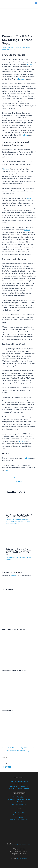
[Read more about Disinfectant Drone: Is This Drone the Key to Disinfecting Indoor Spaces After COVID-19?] (19, 545)
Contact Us (19, 817)
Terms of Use (19, 812)
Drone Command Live (19, 804)
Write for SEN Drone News (19, 820)
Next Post (19, 482)
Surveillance (15, 524)
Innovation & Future (12, 522)
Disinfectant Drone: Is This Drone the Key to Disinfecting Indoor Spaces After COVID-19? (18, 552)
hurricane (29, 64)
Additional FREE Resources (19, 786)
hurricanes (8, 157)
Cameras (8, 520)
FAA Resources (19, 784)
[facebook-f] (4, 767)
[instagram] (7, 767)
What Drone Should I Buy (19, 781)
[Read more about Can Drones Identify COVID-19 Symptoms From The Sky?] (19, 511)
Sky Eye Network (22, 859)
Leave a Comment (8, 47)
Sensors (8, 524)
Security (27, 522)
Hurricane (6, 169)
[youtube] (10, 767)
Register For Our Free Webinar (19, 789)
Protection (21, 522)
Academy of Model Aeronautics (19, 799)
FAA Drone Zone (19, 797)
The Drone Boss (19, 802)
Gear (20, 520)
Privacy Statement (19, 815)
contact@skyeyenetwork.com (21, 844)
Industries (25, 520)
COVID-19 (15, 520)
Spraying (8, 560)
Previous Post (19, 478)
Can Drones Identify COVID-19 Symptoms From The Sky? (19, 516)
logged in (14, 576)
